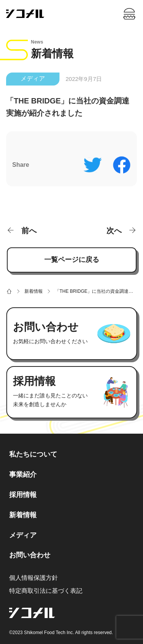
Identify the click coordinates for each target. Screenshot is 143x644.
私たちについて (33, 454)
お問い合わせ (30, 555)
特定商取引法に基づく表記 (46, 591)
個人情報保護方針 (34, 578)
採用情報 (23, 495)
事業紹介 (23, 475)
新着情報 (23, 515)
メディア (33, 78)
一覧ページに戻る (72, 260)
